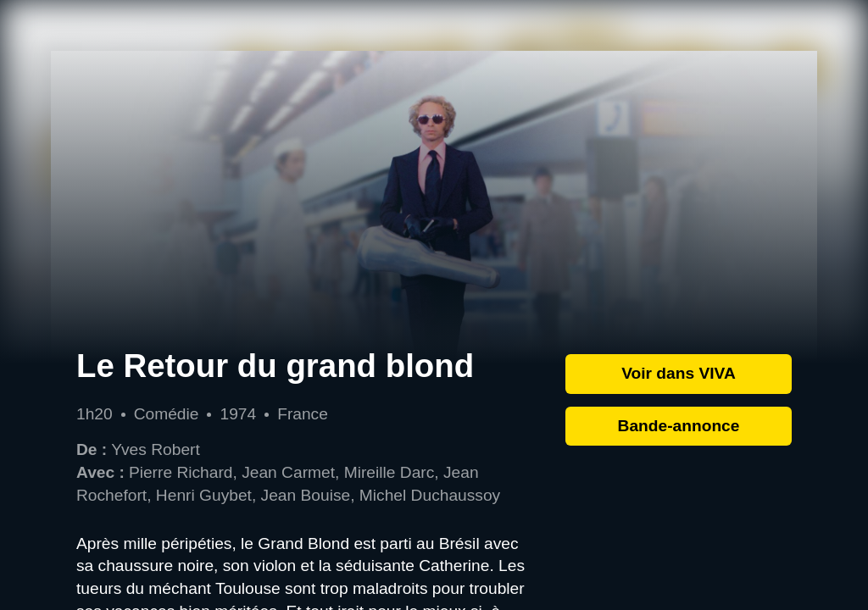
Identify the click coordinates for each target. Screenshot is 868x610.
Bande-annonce (679, 426)
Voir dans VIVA (679, 373)
